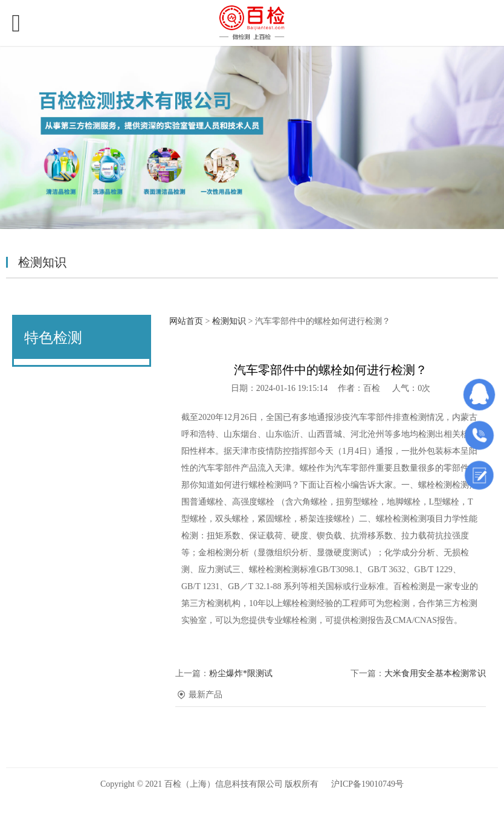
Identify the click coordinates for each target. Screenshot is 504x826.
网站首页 (186, 321)
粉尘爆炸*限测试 (241, 673)
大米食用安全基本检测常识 (435, 673)
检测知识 (229, 321)
